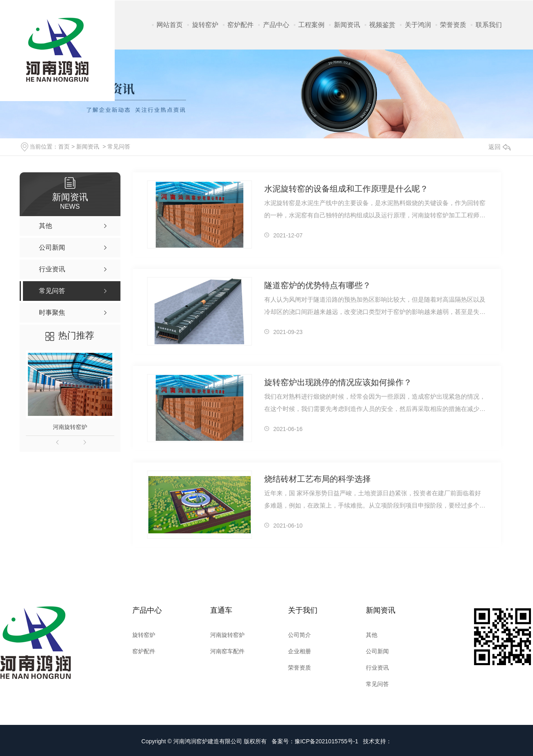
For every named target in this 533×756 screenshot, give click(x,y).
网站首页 (170, 25)
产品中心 (276, 25)
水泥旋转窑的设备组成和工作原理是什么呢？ (346, 189)
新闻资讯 (347, 25)
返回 (499, 147)
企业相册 (299, 651)
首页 (64, 147)
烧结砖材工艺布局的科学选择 (318, 479)
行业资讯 (377, 668)
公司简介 (299, 635)
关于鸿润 (418, 25)
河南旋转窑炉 (70, 427)
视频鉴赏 (382, 25)
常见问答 (119, 147)
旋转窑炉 (205, 25)
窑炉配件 (240, 25)
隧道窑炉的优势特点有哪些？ (318, 285)
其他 (372, 635)
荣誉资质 (453, 25)
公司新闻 (377, 651)
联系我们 (489, 25)
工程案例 (311, 25)
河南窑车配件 (227, 651)
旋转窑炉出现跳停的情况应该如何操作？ (338, 382)
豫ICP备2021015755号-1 (327, 741)
